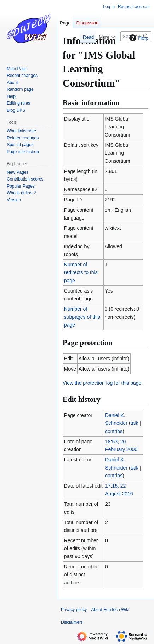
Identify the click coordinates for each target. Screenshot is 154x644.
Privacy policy (74, 610)
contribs (114, 431)
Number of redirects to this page (81, 273)
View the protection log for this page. (103, 383)
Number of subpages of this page (82, 317)
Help (138, 38)
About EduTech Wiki (110, 610)
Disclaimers (72, 622)
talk (135, 423)
